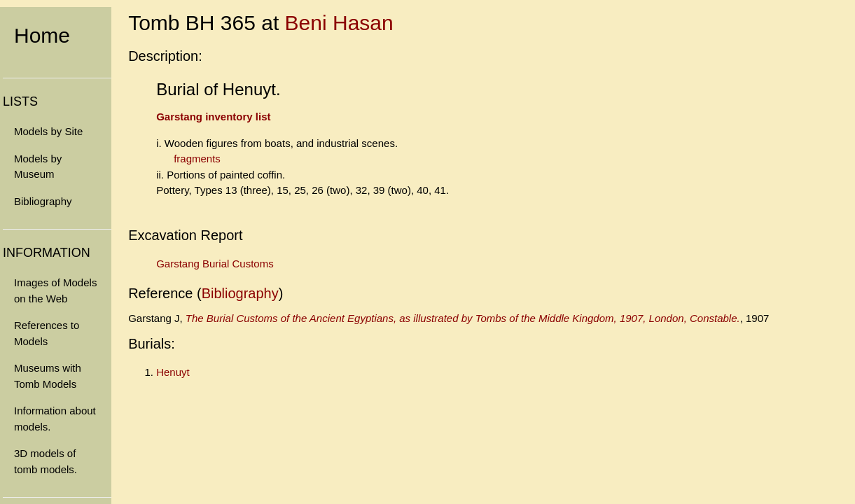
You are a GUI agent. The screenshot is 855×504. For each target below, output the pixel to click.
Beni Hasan (339, 23)
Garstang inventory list (213, 117)
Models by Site (48, 131)
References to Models (47, 333)
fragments (197, 159)
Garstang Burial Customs (215, 264)
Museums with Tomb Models (48, 376)
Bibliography (43, 201)
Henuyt (173, 372)
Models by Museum (38, 167)
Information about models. (55, 419)
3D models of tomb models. (46, 461)
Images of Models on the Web (55, 290)
